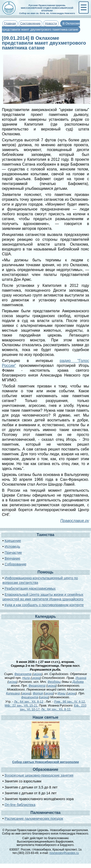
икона (37, 674)
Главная (10, 23)
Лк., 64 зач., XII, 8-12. (56, 709)
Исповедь (12, 547)
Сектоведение (30, 23)
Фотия (38, 693)
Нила (26, 678)
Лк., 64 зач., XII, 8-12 (29, 702)
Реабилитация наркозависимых (30, 588)
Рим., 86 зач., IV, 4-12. (70, 702)
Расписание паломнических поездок (34, 819)
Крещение (13, 541)
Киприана (13, 693)
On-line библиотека (20, 805)
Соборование (15, 564)
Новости (51, 23)
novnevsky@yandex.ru (64, 853)
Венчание (12, 558)
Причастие (13, 553)
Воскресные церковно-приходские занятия (39, 775)
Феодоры (54, 682)
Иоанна (81, 678)
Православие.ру (75, 521)
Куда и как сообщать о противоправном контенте (44, 605)
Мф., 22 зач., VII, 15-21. (21, 705)
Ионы (62, 693)
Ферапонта (23, 674)
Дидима (78, 682)
